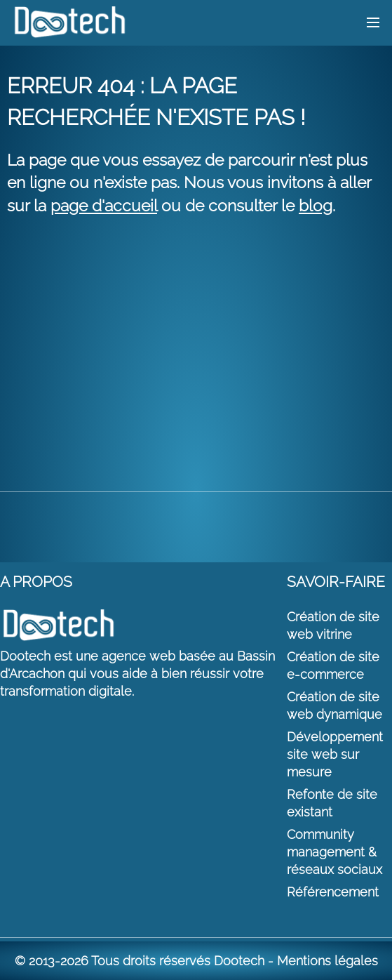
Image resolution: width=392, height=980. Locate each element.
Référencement (333, 892)
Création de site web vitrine (333, 625)
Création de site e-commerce (333, 666)
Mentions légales (327, 961)
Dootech (239, 961)
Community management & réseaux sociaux (334, 852)
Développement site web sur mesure (335, 754)
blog (316, 205)
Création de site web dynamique (334, 706)
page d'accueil (104, 205)
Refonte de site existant (332, 803)
